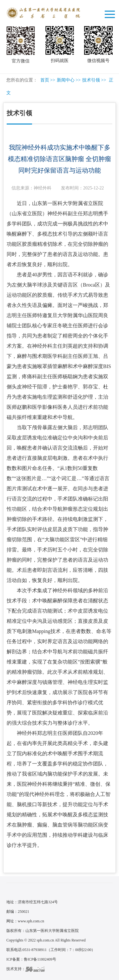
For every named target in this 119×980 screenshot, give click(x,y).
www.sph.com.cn (31, 921)
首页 (45, 80)
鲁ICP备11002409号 (40, 959)
